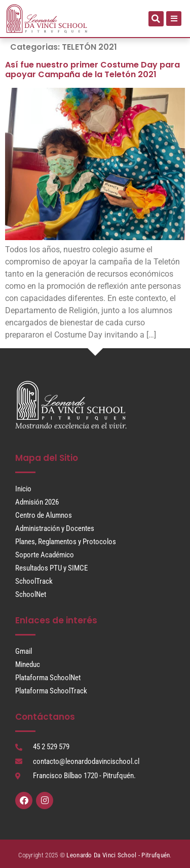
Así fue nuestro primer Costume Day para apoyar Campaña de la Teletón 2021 (92, 70)
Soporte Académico (45, 555)
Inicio (23, 489)
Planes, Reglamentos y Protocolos (66, 542)
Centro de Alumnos (44, 515)
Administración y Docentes (55, 528)
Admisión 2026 (37, 502)
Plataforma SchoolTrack (51, 691)
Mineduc (28, 664)
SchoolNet (31, 594)
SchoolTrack (34, 581)
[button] (156, 19)
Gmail (24, 651)
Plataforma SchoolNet (48, 678)
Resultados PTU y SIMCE (51, 568)
